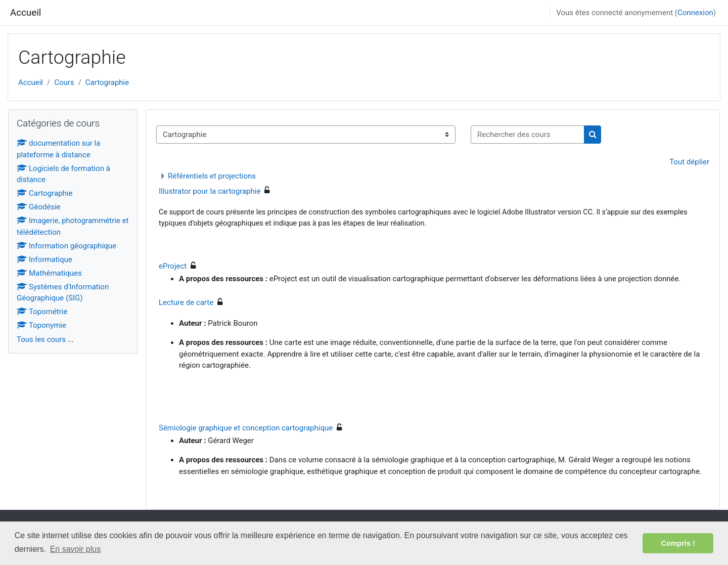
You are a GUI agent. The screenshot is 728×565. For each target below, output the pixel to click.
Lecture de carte (186, 302)
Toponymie (41, 325)
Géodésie (38, 207)
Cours (64, 82)
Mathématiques (49, 273)
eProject (173, 266)
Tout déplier (689, 162)
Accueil (26, 13)
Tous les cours (41, 339)
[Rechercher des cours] (528, 135)
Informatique (44, 259)
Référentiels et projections (212, 176)
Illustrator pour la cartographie (210, 191)
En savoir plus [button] (76, 549)
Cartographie (107, 82)
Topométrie (42, 312)
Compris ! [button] (678, 543)
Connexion (695, 13)
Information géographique (66, 246)
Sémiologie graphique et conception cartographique (246, 428)
